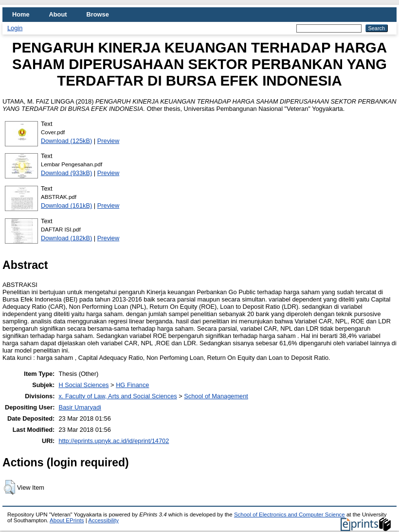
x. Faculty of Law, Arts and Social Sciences (118, 396)
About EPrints (67, 520)
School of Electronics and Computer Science (290, 514)
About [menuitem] (58, 14)
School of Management (216, 396)
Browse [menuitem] (98, 14)
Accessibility (103, 520)
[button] (9, 487)
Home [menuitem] (21, 14)
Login (15, 28)
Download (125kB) (66, 141)
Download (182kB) (66, 238)
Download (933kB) (66, 173)
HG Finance (132, 385)
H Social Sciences (83, 385)
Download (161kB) (66, 205)
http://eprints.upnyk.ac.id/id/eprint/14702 (114, 441)
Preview (109, 141)
